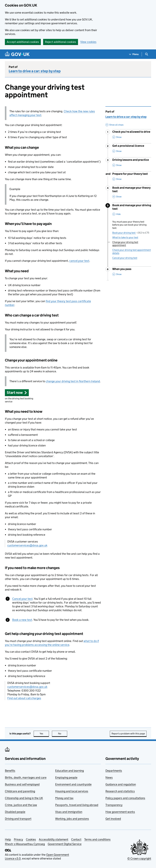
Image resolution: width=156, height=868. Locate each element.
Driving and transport (18, 819)
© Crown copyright (139, 858)
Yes (44, 734)
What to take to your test (125, 237)
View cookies (88, 42)
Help (8, 839)
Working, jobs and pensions (72, 819)
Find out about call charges (24, 698)
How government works (120, 812)
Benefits (10, 771)
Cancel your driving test (125, 258)
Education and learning (69, 771)
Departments (114, 771)
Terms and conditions (97, 839)
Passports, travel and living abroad (77, 805)
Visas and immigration (69, 812)
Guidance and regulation (121, 784)
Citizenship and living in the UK (24, 798)
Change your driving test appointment (125, 244)
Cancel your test (22, 599)
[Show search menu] (146, 54)
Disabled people (15, 812)
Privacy (18, 839)
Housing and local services (72, 791)
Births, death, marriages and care (26, 777)
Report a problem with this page (128, 734)
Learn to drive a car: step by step (35, 71)
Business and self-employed (22, 784)
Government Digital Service (65, 844)
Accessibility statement (54, 839)
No (63, 734)
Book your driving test (131, 233)
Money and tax (64, 798)
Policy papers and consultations (125, 798)
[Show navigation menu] (134, 54)
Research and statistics (120, 791)
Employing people (66, 777)
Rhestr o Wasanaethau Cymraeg (25, 844)
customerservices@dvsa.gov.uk (27, 545)
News (109, 777)
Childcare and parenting (20, 791)
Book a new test (22, 620)
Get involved (113, 819)
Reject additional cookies (61, 42)
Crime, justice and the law (21, 805)
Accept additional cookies (23, 42)
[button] (17, 393)
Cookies (31, 839)
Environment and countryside (73, 784)
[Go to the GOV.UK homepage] (17, 54)
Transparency (114, 805)
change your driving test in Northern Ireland (73, 381)
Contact (76, 839)
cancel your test (79, 261)
